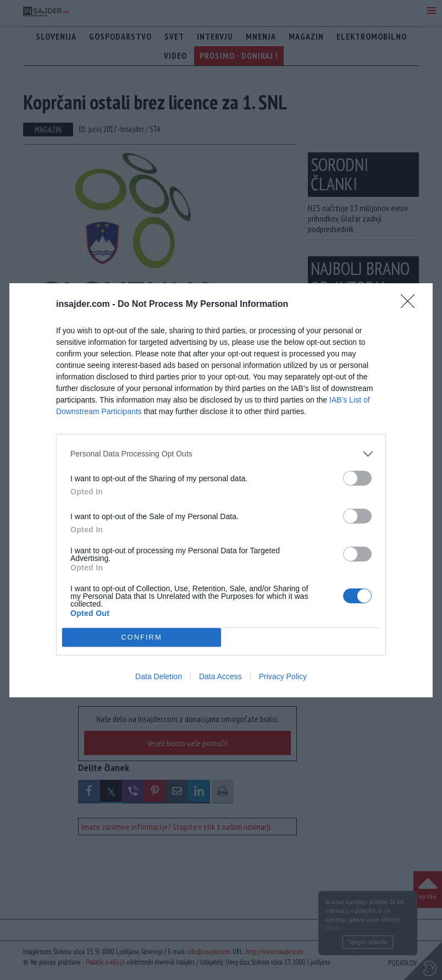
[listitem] (221, 454)
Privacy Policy (283, 676)
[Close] (411, 305)
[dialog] (221, 490)
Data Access (220, 676)
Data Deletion (159, 676)
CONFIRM (142, 637)
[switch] (357, 478)
